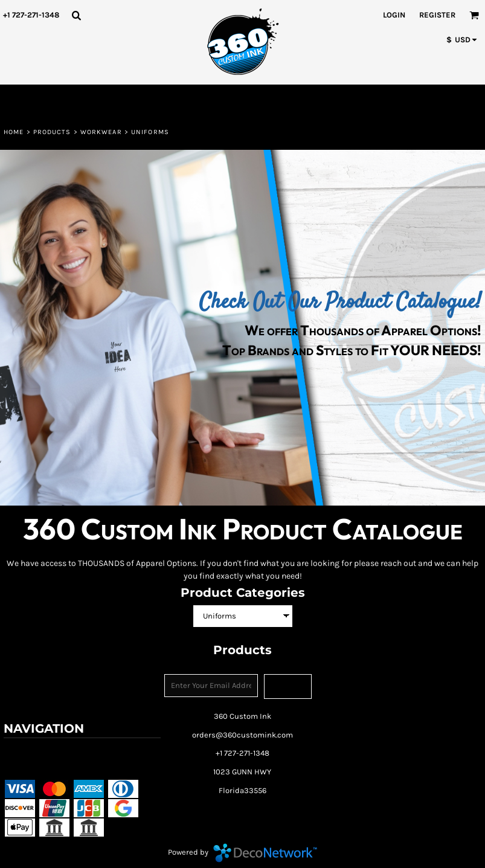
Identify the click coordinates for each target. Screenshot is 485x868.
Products (52, 132)
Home (14, 132)
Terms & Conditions (42, 752)
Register (437, 15)
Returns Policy (114, 752)
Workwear (101, 132)
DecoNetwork (265, 853)
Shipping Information (44, 768)
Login (394, 15)
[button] (76, 15)
